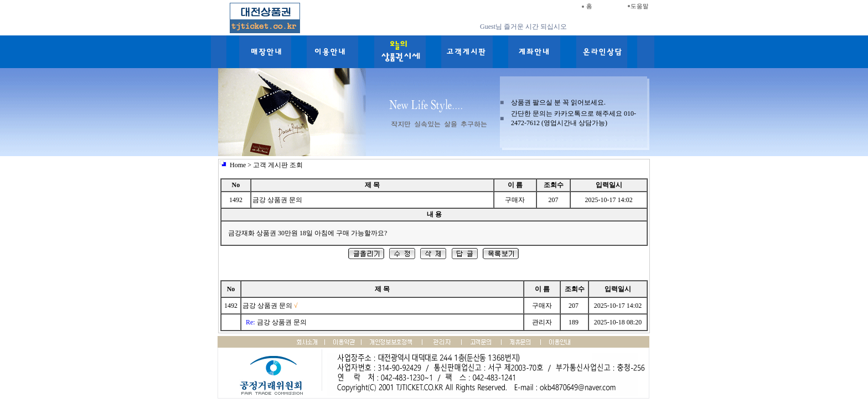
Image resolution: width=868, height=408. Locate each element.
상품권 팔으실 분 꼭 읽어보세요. (558, 102)
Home (238, 165)
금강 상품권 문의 (267, 306)
